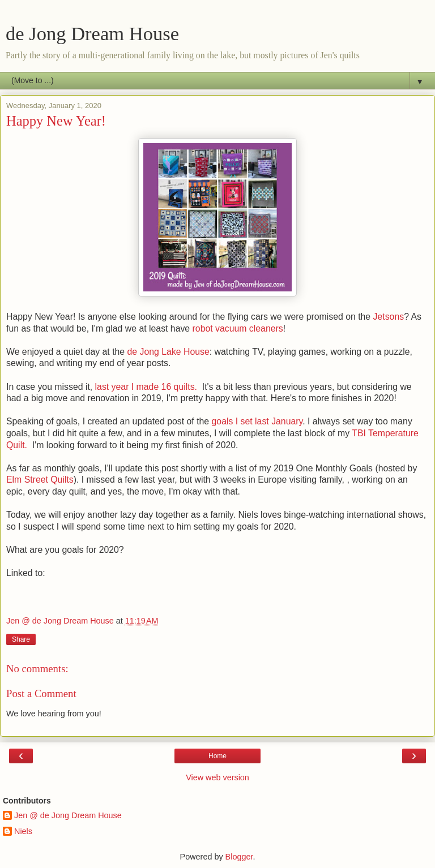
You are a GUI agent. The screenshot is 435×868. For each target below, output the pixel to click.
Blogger (239, 857)
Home (217, 756)
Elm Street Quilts (40, 480)
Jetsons (389, 317)
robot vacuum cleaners (238, 328)
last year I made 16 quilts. (148, 387)
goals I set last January (257, 421)
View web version (217, 777)
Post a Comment (41, 693)
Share (21, 639)
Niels (23, 831)
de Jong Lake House (169, 352)
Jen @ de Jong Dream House (68, 815)
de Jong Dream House (92, 33)
